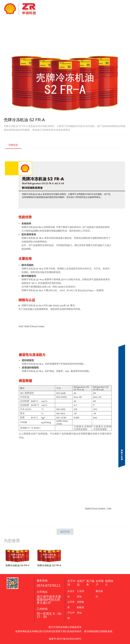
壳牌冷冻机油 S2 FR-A (49, 565)
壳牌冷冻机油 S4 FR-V (17, 565)
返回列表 (65, 532)
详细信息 (13, 145)
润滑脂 (80, 602)
